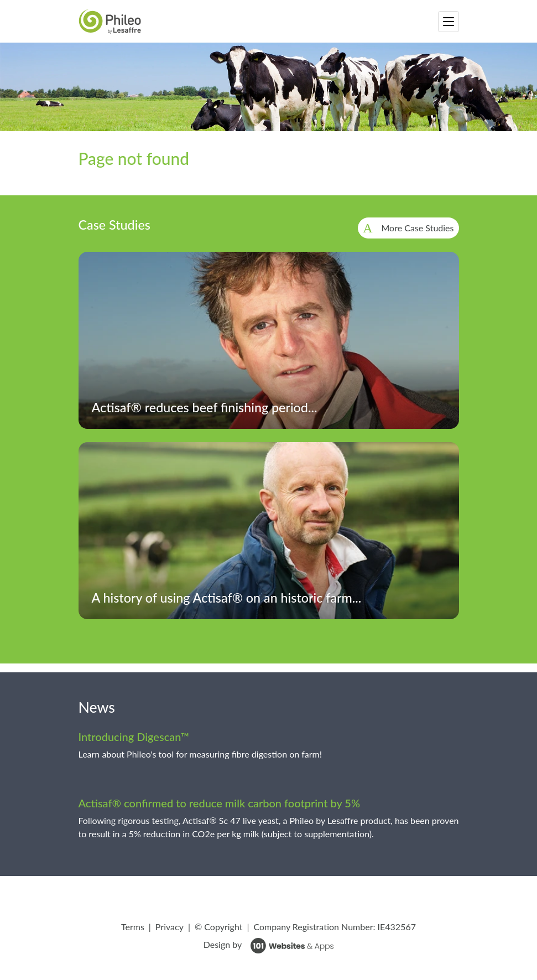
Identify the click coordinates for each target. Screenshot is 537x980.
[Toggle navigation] (449, 22)
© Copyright (219, 927)
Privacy (170, 927)
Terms (133, 927)
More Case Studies (418, 228)
